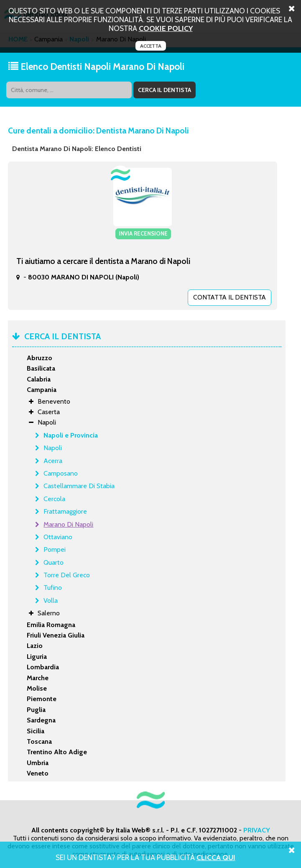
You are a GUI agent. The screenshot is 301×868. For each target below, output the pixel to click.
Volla (51, 600)
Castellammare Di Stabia (79, 486)
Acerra (53, 460)
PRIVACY (257, 830)
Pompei (55, 549)
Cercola (54, 498)
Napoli (53, 448)
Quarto (54, 562)
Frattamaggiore (65, 511)
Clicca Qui (216, 857)
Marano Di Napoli (68, 524)
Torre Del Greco (67, 575)
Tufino (53, 588)
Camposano (61, 473)
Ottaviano (58, 536)
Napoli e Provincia (71, 435)
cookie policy (166, 28)
